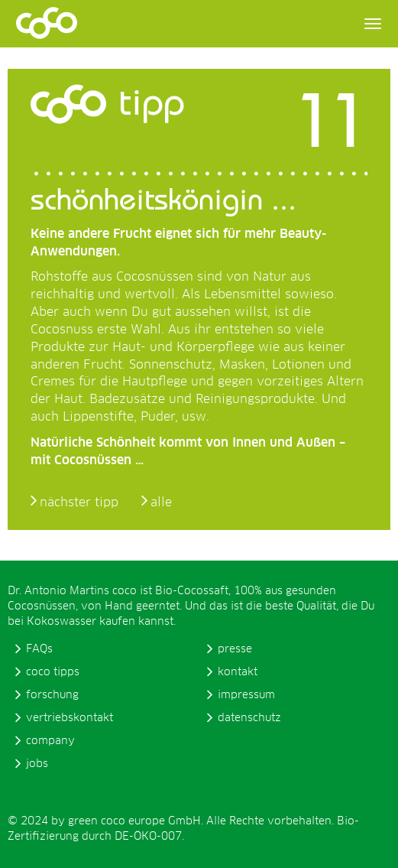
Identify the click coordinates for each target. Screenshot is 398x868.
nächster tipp (79, 502)
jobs (37, 764)
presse (235, 649)
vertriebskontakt (70, 718)
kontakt (238, 672)
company (50, 741)
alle (161, 502)
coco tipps (53, 672)
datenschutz (249, 718)
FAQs (39, 649)
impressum (246, 695)
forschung (52, 695)
